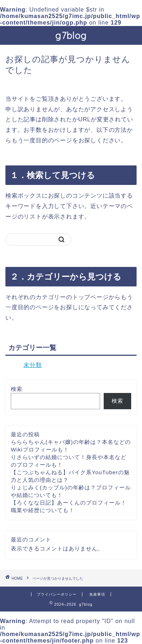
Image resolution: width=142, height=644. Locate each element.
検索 (17, 389)
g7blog (71, 35)
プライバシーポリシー (57, 594)
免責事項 (97, 594)
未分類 (33, 365)
